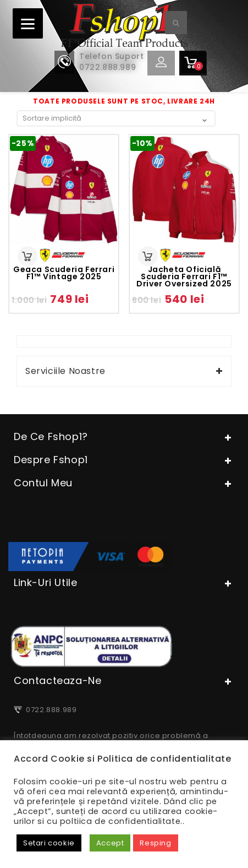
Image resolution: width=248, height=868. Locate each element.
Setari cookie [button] (49, 843)
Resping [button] (155, 843)
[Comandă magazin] (116, 118)
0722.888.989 (49, 710)
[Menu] (28, 23)
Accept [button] (110, 843)
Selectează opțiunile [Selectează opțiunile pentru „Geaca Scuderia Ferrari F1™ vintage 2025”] (27, 256)
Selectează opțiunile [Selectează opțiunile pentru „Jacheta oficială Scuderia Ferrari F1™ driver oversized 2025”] (148, 256)
